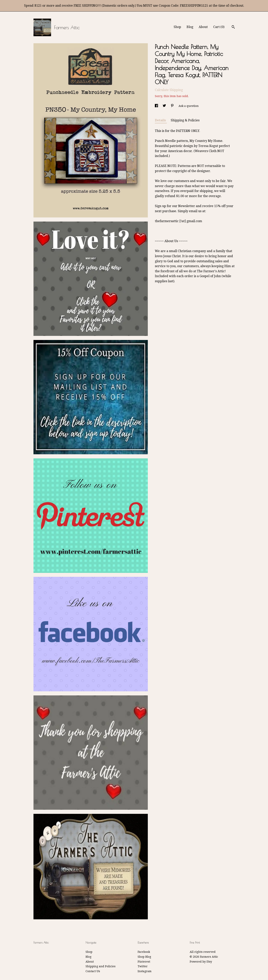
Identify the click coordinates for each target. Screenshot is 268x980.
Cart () (219, 27)
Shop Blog (144, 957)
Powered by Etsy (201, 962)
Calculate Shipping (169, 90)
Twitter (143, 966)
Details (161, 120)
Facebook (144, 952)
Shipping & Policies (185, 120)
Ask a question (189, 106)
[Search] (233, 27)
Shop (177, 27)
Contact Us (93, 971)
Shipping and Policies (101, 966)
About (203, 27)
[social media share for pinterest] (173, 106)
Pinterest (144, 962)
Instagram (145, 971)
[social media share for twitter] (165, 106)
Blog (190, 27)
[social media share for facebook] (157, 106)
